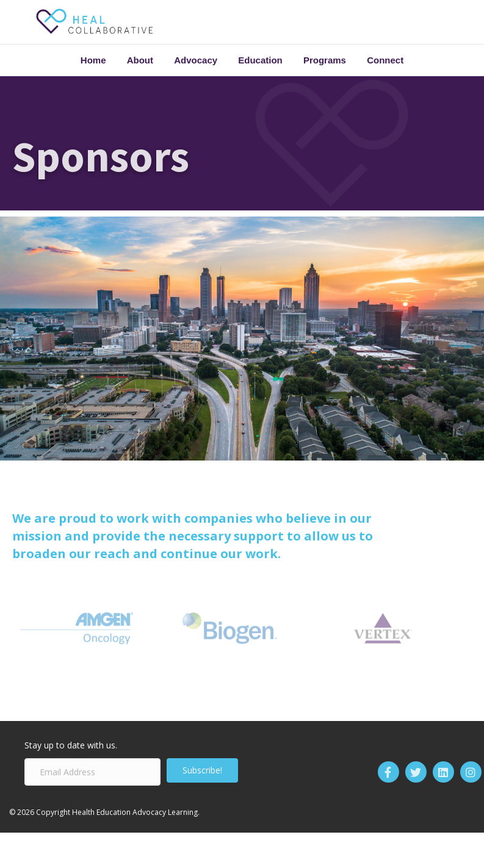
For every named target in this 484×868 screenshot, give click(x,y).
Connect (385, 60)
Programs (325, 60)
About (140, 60)
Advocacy (196, 60)
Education (260, 60)
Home (93, 60)
